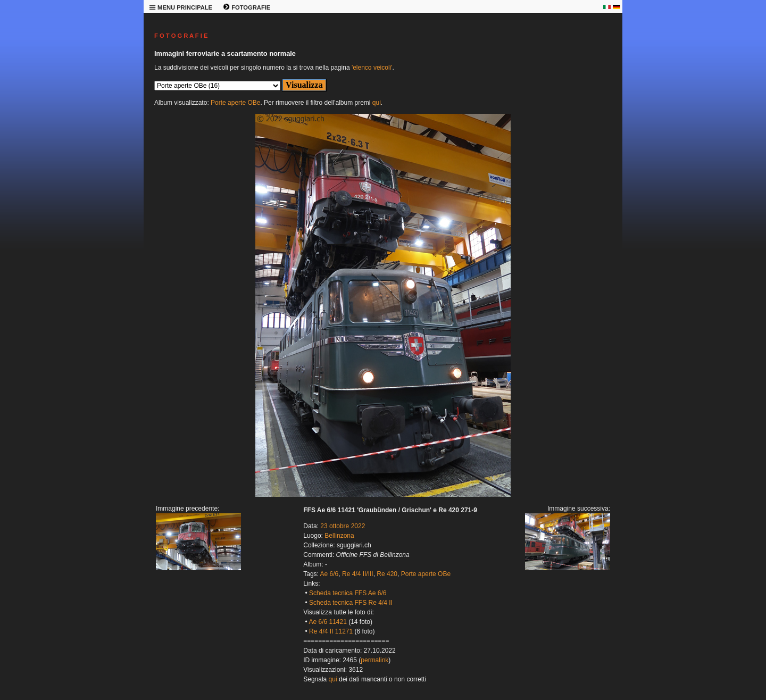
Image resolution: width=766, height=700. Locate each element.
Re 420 (387, 574)
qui (377, 103)
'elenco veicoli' (372, 68)
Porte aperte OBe (235, 103)
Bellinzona (339, 536)
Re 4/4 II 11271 (331, 631)
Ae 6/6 (330, 574)
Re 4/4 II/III (358, 574)
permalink (374, 660)
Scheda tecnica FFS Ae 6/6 (348, 593)
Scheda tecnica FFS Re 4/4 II (351, 603)
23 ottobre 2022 (343, 526)
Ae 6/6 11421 (327, 622)
